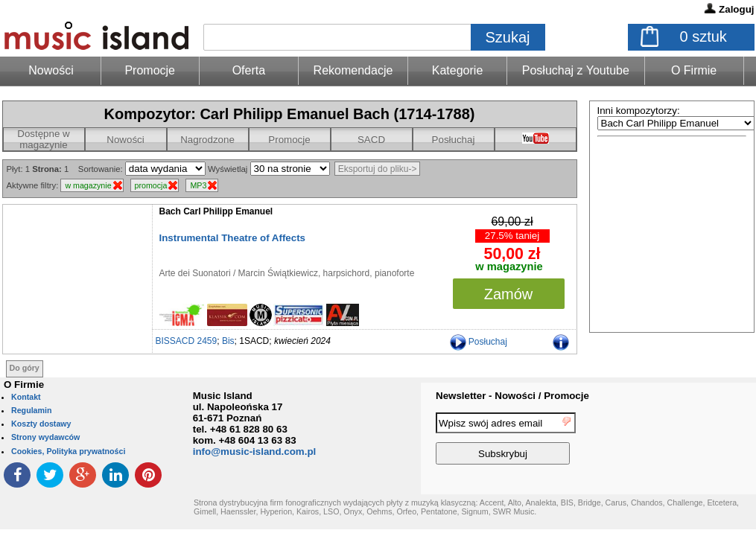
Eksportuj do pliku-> (378, 169)
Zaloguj (736, 9)
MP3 (198, 185)
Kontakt (26, 397)
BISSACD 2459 (187, 341)
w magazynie (88, 185)
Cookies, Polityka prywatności (68, 451)
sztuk (703, 36)
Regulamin (31, 410)
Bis (228, 341)
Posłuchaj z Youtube (576, 70)
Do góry (25, 368)
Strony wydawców (45, 437)
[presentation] (695, 441)
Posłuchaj (454, 140)
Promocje (150, 70)
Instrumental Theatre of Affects (233, 238)
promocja (151, 185)
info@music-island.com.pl (255, 452)
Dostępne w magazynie (43, 139)
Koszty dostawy (41, 424)
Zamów (509, 294)
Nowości (125, 140)
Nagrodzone (207, 140)
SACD (371, 140)
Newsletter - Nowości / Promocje (512, 396)
